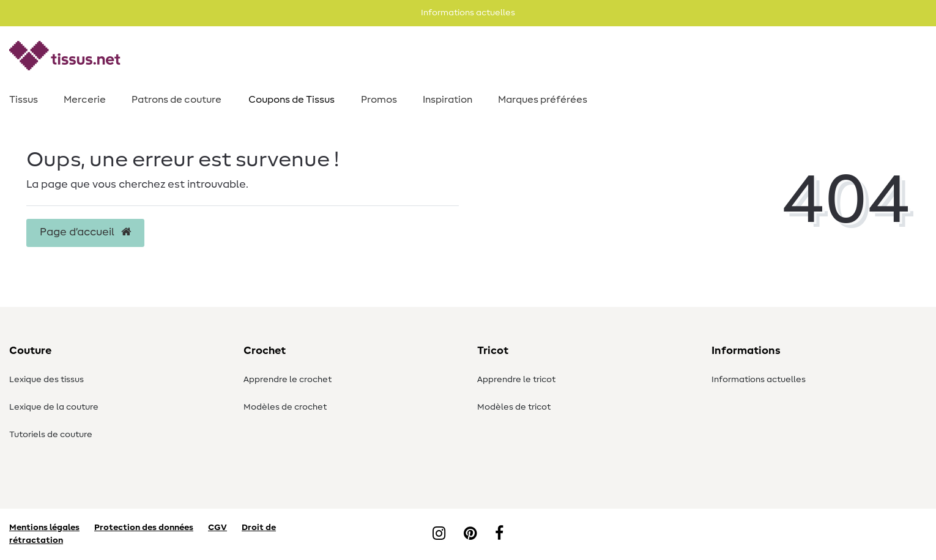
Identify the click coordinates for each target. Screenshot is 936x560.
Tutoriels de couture (51, 435)
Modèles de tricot (514, 407)
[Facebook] (499, 534)
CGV (217, 528)
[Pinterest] (470, 534)
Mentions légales (44, 528)
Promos (379, 100)
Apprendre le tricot (516, 380)
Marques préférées (543, 100)
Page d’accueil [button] (85, 232)
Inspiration (448, 100)
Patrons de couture (176, 100)
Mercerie (85, 100)
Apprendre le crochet (288, 380)
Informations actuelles (759, 380)
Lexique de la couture (54, 407)
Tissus (24, 100)
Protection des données (144, 528)
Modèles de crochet (285, 407)
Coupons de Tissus (292, 100)
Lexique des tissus (46, 380)
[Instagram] (439, 534)
